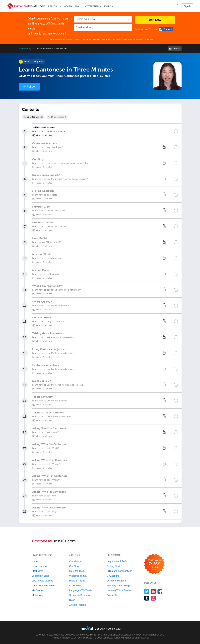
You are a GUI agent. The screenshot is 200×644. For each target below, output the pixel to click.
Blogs (72, 600)
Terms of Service (134, 638)
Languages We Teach (80, 590)
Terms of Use (80, 39)
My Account (113, 576)
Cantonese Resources (43, 585)
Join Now (155, 20)
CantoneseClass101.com (120, 635)
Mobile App (38, 595)
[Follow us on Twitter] (147, 591)
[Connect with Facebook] (166, 29)
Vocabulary (71, 6)
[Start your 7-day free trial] (154, 564)
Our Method (75, 561)
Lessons (53, 6)
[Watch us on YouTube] (153, 591)
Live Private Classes (42, 581)
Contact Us (112, 595)
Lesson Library (25, 49)
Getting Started (114, 566)
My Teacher (92, 6)
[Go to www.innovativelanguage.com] (100, 628)
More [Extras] (107, 6)
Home (35, 561)
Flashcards (38, 571)
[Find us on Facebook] (160, 591)
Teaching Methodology (118, 585)
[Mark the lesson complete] (176, 131)
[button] (176, 6)
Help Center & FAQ (117, 561)
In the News (75, 585)
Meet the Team (77, 571)
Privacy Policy (91, 39)
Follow (31, 87)
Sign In (187, 6)
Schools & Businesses (81, 595)
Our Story (74, 566)
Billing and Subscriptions (119, 571)
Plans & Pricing (77, 581)
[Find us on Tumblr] (147, 598)
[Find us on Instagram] (153, 598)
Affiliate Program (78, 605)
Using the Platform (116, 581)
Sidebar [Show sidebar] (176, 49)
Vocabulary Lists (40, 576)
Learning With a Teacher (119, 590)
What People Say (78, 576)
